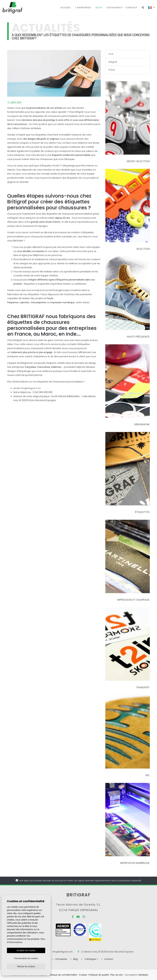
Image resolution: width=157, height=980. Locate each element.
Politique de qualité (99, 974)
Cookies (83, 974)
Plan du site (117, 974)
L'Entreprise (83, 8)
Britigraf (18, 8)
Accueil (66, 8)
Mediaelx (143, 974)
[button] (143, 8)
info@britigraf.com (31, 388)
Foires (112, 70)
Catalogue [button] (114, 8)
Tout (111, 54)
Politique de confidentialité (63, 974)
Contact (131, 8)
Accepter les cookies (26, 950)
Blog (99, 8)
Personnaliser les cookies (26, 958)
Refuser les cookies (26, 966)
